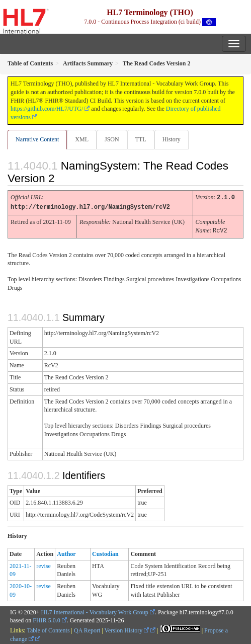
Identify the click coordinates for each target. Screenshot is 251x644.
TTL (141, 139)
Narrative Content (37, 139)
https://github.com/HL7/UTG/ (47, 109)
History (172, 139)
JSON (112, 139)
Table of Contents (48, 629)
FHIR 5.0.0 (46, 619)
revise (44, 565)
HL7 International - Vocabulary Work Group (95, 611)
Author (66, 552)
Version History (127, 629)
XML (82, 139)
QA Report (87, 629)
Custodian (105, 552)
